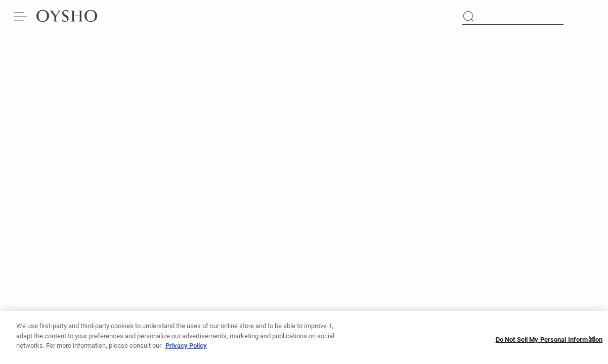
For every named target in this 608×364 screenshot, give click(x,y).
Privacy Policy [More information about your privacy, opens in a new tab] (186, 349)
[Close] (592, 342)
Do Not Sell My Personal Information (549, 343)
